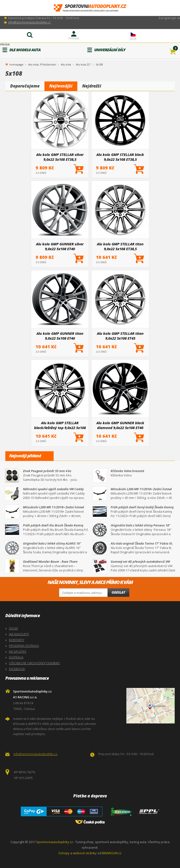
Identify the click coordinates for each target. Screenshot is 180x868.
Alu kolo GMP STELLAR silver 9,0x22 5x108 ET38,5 (60, 157)
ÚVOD (13, 628)
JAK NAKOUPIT (19, 634)
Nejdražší (92, 86)
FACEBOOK (17, 669)
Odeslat (118, 592)
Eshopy (64, 853)
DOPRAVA (16, 657)
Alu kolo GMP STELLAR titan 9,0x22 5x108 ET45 (120, 336)
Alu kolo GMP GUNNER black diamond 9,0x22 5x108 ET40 (120, 425)
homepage (16, 64)
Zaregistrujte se (169, 18)
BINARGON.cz (112, 853)
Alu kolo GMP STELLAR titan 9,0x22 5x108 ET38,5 (120, 246)
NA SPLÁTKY (18, 651)
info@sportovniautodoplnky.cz (29, 22)
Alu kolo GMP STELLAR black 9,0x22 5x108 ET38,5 (120, 157)
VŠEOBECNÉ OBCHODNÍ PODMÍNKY (34, 663)
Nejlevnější (61, 86)
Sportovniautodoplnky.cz (55, 842)
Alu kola (66, 64)
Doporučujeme (25, 86)
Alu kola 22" (83, 64)
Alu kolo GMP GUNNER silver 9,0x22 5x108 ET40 (60, 246)
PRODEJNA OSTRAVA (24, 646)
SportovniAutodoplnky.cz (90, 8)
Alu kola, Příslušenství (42, 64)
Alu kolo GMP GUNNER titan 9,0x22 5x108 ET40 (60, 336)
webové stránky (85, 853)
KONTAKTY (17, 640)
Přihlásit (74, 38)
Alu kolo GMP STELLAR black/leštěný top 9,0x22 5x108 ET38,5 (60, 425)
